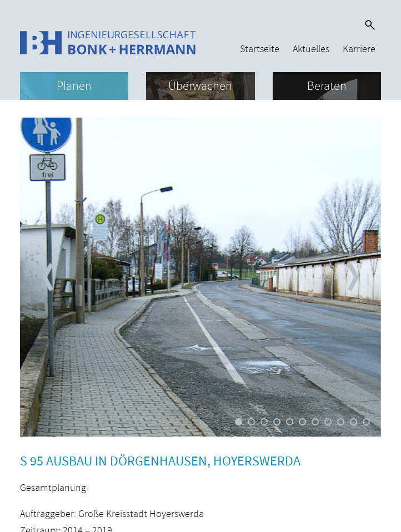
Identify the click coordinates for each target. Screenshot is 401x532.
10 (354, 422)
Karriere (359, 49)
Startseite (260, 49)
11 (366, 422)
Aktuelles (311, 49)
